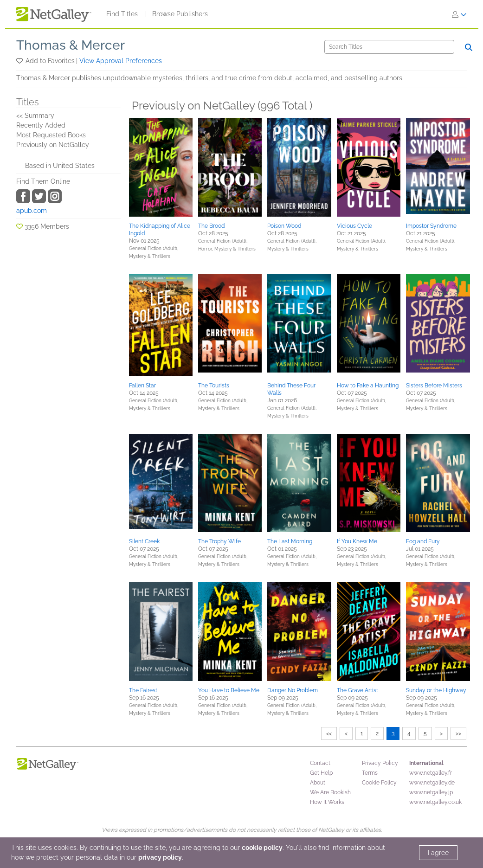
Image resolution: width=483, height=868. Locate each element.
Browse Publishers (180, 14)
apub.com (32, 211)
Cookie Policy (379, 783)
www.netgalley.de (432, 783)
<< (329, 733)
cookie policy (262, 848)
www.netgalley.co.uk (435, 802)
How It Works (327, 802)
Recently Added (41, 125)
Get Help (321, 773)
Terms (370, 773)
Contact (320, 763)
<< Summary (35, 116)
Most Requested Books (51, 135)
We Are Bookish (330, 792)
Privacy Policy (380, 763)
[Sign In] (459, 14)
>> (458, 733)
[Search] (389, 47)
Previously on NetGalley (53, 145)
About (318, 783)
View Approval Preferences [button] (121, 61)
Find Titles (122, 14)
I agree (438, 853)
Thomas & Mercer (71, 45)
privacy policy (160, 857)
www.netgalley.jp (431, 792)
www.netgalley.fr (431, 773)
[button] (20, 61)
